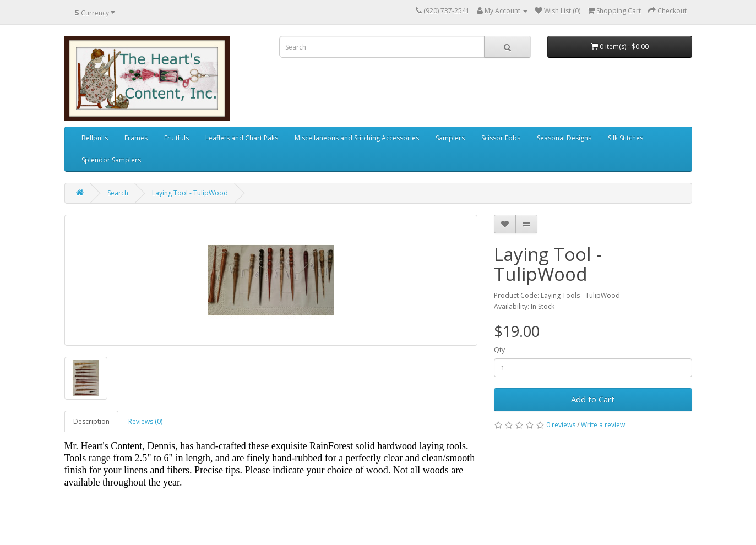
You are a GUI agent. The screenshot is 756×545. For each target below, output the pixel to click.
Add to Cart (593, 399)
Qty (499, 350)
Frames (136, 138)
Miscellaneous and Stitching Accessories (357, 138)
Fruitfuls (176, 138)
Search (118, 193)
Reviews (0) (145, 421)
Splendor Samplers (111, 160)
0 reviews (561, 425)
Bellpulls (95, 138)
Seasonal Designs (564, 138)
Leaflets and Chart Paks (242, 138)
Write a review (603, 425)
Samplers (450, 138)
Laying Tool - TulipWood (190, 193)
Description (91, 421)
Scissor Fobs (501, 138)
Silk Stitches (626, 138)
